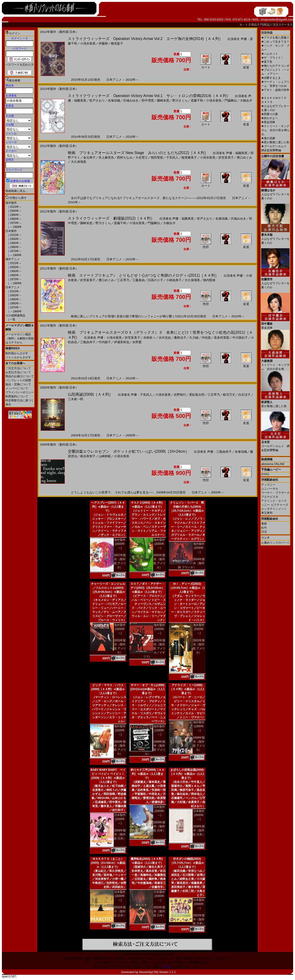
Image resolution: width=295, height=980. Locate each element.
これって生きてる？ (275, 42)
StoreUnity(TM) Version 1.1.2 (157, 972)
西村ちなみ (125, 157)
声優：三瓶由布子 (219, 452)
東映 (264, 524)
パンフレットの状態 (18, 380)
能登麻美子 (189, 157)
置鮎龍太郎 (197, 395)
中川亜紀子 (240, 338)
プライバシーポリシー (20, 392)
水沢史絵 (165, 338)
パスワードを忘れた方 (20, 65)
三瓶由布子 (88, 342)
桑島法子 (180, 338)
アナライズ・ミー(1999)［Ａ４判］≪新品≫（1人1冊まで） (187, 689)
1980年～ (15, 219)
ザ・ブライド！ (272, 58)
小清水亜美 (88, 43)
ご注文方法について (18, 368)
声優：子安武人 (141, 395)
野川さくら (180, 100)
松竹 (264, 528)
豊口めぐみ (245, 157)
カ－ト (244, 25)
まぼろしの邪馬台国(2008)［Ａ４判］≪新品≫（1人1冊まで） (187, 774)
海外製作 (11, 203)
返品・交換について (18, 384)
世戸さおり (97, 100)
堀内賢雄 (209, 280)
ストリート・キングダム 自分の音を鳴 (275, 363)
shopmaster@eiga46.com (277, 20)
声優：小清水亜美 (109, 338)
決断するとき (271, 78)
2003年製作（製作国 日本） (159, 911)
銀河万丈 (229, 395)
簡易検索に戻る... (17, 191)
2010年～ (15, 207)
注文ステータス (283, 25)
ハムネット (270, 54)
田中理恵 (148, 100)
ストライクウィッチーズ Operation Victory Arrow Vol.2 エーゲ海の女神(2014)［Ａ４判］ (145, 39)
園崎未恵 (163, 100)
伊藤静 (103, 43)
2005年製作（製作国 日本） (120, 911)
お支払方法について (18, 372)
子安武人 (172, 157)
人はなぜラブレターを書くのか (275, 193)
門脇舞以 (231, 100)
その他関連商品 (15, 315)
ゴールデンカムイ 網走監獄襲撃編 (275, 444)
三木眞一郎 (76, 399)
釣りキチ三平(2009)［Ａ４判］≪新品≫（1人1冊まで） (148, 774)
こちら (166, 967)
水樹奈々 (149, 338)
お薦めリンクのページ (275, 543)
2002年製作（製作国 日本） (199, 919)
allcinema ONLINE (273, 464)
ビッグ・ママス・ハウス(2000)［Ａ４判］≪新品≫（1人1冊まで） (108, 689)
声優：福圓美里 (237, 153)
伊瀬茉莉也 (122, 342)
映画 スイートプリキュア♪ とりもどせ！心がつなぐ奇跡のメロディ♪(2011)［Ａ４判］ (143, 275)
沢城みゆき (131, 100)
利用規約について (17, 396)
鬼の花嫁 (268, 138)
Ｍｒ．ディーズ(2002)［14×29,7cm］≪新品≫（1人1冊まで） (187, 588)
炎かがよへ (270, 118)
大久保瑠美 (79, 162)
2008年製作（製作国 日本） (199, 830)
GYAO (265, 474)
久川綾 (194, 338)
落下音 (267, 62)
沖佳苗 (206, 338)
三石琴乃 (123, 280)
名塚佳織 (114, 100)
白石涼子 (244, 395)
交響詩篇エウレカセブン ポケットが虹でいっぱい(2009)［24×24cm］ (128, 451)
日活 (264, 532)
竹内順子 (105, 342)
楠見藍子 (117, 43)
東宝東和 (267, 513)
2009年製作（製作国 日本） (120, 834)
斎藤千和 (197, 100)
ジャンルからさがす (18, 357)
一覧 (12, 319)
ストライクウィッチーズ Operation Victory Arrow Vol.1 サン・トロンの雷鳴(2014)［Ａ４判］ (149, 96)
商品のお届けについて (20, 376)
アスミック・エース (274, 501)
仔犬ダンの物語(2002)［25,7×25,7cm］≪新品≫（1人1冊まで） (187, 863)
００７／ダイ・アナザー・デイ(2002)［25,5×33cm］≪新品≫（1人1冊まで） (147, 588)
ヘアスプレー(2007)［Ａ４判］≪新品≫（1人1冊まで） (108, 507)
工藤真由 (139, 280)
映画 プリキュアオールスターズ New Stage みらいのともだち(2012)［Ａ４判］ (138, 153)
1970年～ (15, 223)
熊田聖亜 (157, 157)
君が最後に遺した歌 (275, 142)
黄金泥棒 (268, 122)
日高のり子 (155, 280)
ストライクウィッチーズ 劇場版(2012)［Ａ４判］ (111, 218)
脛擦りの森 (270, 114)
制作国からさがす (17, 353)
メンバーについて (17, 388)
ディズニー (268, 485)
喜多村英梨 (222, 338)
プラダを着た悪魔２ (275, 38)
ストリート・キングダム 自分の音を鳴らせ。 (275, 130)
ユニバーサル (270, 489)
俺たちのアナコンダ (275, 66)
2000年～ (15, 211)
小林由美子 (174, 280)
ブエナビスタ (270, 497)
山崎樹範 (105, 456)
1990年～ (15, 215)
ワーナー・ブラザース (275, 493)
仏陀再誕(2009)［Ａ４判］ (90, 394)
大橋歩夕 (246, 100)
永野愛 (137, 342)
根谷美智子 (88, 456)
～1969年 (15, 227)
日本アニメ (13, 287)
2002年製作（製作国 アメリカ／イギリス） (154, 648)
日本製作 (11, 231)
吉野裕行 (180, 395)
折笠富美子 (226, 157)
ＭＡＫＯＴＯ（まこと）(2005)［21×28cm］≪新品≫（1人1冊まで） (108, 863)
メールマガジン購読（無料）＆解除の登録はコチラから (20, 338)
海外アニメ (13, 259)
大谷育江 (142, 157)
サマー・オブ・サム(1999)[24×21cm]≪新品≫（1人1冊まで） (147, 689)
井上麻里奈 (106, 157)
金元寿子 (89, 157)
